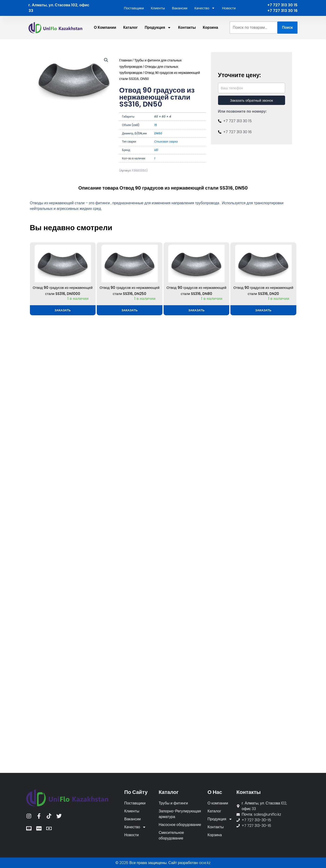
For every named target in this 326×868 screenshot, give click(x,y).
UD (156, 150)
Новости (229, 8)
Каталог (130, 27)
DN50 (158, 133)
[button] (106, 60)
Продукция (158, 28)
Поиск (288, 27)
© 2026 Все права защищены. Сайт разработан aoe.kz (163, 863)
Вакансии (180, 8)
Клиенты (158, 8)
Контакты (187, 27)
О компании (105, 27)
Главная (125, 60)
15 (156, 125)
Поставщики (134, 8)
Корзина (210, 27)
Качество (205, 8)
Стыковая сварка (166, 142)
